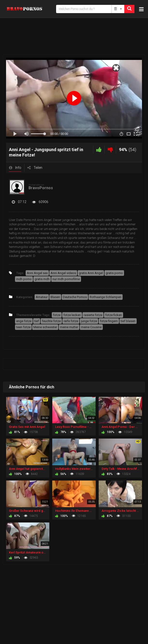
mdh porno (24, 279)
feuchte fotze (51, 321)
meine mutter (69, 327)
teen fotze (23, 327)
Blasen (55, 297)
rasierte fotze (93, 315)
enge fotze (24, 321)
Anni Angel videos (63, 273)
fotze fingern (109, 321)
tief (37, 321)
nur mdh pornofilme (66, 279)
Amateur (42, 297)
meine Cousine (91, 327)
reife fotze (71, 321)
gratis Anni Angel (91, 273)
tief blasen (128, 321)
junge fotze (89, 321)
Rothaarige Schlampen (106, 297)
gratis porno (114, 273)
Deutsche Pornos (75, 297)
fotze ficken (114, 315)
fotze (57, 315)
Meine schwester (45, 327)
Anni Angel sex (37, 273)
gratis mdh (42, 279)
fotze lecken (72, 315)
